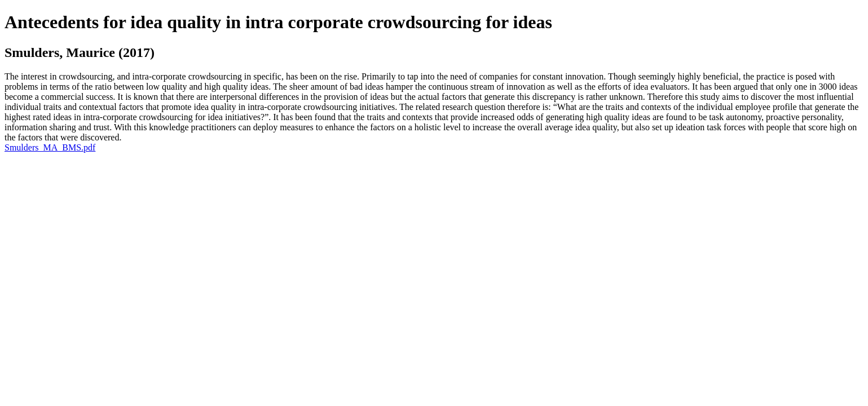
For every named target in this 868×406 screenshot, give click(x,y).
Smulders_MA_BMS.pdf (50, 147)
